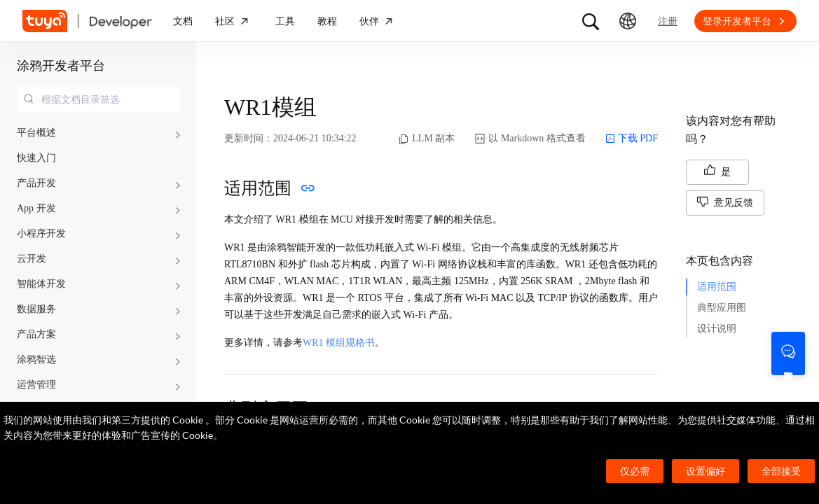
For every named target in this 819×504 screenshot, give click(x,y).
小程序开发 (41, 233)
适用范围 (717, 287)
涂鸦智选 (36, 359)
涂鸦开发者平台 (61, 66)
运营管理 (36, 385)
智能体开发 (41, 284)
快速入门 (36, 158)
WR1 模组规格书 (339, 343)
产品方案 (36, 334)
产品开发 (36, 183)
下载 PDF (632, 139)
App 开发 (36, 208)
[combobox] (98, 99)
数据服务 (36, 309)
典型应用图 (722, 308)
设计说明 (717, 329)
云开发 (32, 259)
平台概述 (36, 133)
